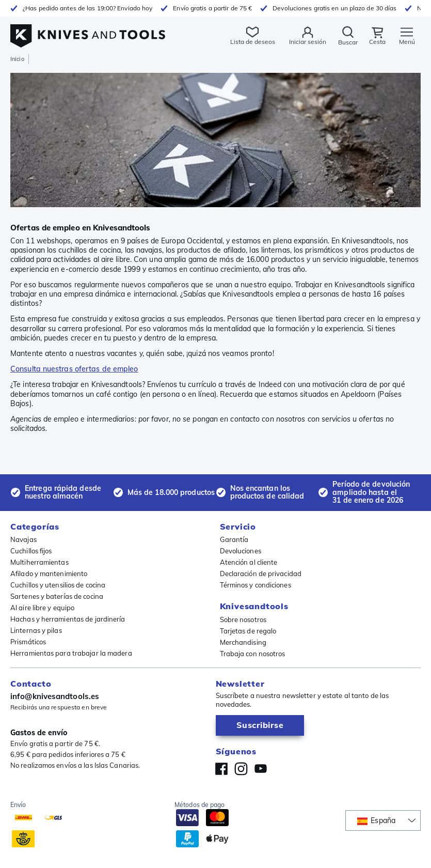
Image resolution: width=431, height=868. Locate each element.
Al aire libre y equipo (42, 608)
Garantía (234, 539)
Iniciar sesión (308, 42)
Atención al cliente (249, 562)
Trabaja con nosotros (253, 654)
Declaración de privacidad (261, 574)
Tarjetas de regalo (248, 631)
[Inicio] (88, 30)
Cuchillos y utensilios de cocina (58, 585)
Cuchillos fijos (31, 551)
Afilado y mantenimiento (49, 574)
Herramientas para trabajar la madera (71, 653)
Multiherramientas (39, 562)
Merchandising (243, 642)
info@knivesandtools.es (55, 696)
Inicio (17, 59)
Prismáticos (28, 642)
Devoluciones (241, 551)
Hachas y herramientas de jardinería (68, 619)
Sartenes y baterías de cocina (57, 596)
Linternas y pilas (36, 630)
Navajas (23, 539)
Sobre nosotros (243, 619)
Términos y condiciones (256, 585)
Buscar (348, 42)
